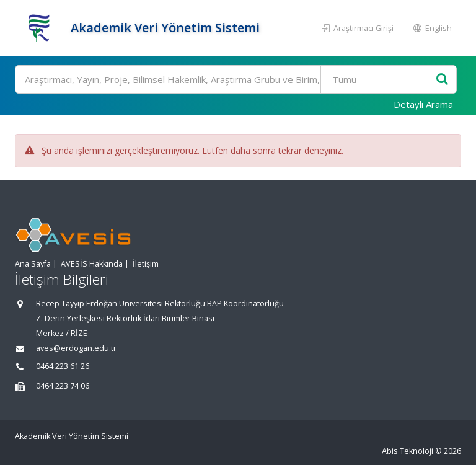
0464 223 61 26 (63, 366)
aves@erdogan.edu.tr (76, 348)
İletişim (146, 264)
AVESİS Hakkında (92, 264)
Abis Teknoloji (408, 451)
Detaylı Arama (423, 104)
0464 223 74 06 (63, 386)
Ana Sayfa (33, 264)
